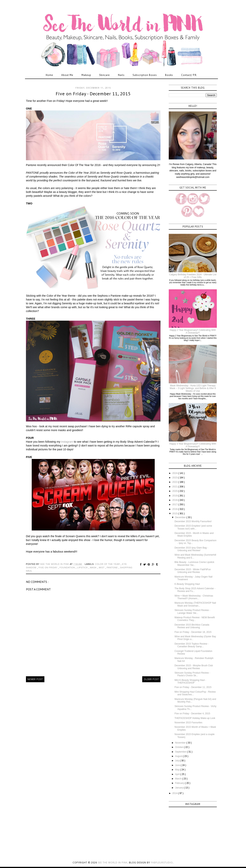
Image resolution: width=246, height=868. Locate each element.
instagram (67, 442)
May (178, 770)
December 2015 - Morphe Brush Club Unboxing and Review (194, 667)
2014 (175, 793)
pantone (113, 568)
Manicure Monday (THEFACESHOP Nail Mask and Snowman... (195, 604)
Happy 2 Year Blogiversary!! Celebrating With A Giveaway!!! (193, 331)
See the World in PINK (113, 863)
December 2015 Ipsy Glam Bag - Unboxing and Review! (191, 549)
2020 (175, 491)
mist (102, 568)
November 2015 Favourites (188, 723)
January (180, 788)
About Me (67, 75)
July (177, 761)
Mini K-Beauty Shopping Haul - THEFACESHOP (190, 681)
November (181, 743)
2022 (175, 482)
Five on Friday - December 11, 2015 (193, 687)
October (180, 747)
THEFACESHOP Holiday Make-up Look (195, 718)
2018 (175, 500)
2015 (175, 514)
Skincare (104, 75)
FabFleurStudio (162, 863)
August (179, 756)
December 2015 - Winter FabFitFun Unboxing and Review (193, 571)
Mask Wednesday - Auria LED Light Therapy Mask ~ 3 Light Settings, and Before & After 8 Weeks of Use (193, 388)
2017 (175, 505)
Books (169, 75)
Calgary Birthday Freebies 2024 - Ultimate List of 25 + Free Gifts (193, 276)
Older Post (151, 679)
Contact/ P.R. (189, 75)
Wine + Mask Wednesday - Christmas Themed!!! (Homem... (194, 597)
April (178, 774)
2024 (175, 473)
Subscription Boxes (145, 75)
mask (94, 568)
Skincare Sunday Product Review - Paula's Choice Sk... (192, 674)
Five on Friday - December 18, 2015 (193, 632)
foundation (68, 568)
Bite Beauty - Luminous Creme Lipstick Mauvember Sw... (194, 563)
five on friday (48, 568)
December (181, 517)
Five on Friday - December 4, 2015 (192, 714)
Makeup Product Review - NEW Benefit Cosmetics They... (195, 619)
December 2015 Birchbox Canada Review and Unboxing (192, 626)
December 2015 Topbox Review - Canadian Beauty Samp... (192, 645)
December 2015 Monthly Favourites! (193, 521)
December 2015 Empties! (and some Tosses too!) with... (193, 527)
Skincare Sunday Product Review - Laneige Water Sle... (192, 612)
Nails (121, 75)
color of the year (108, 564)
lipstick (83, 568)
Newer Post (35, 679)
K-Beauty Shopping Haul (187, 584)
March (179, 779)
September (181, 752)
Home (49, 75)
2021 (175, 487)
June (178, 765)
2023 (175, 478)
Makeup (86, 75)
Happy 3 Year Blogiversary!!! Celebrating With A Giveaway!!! (193, 445)
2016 (175, 509)
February (180, 783)
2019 (175, 496)
